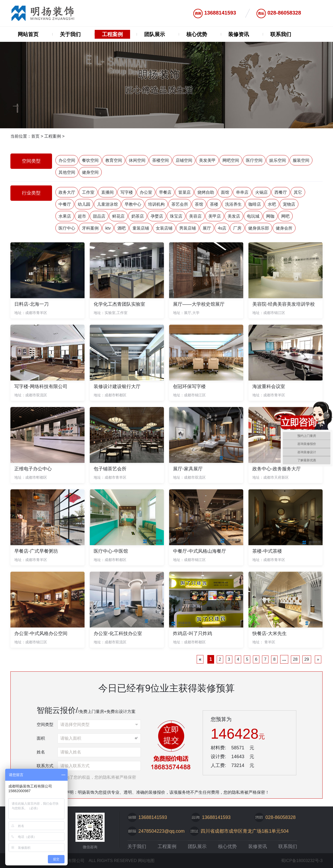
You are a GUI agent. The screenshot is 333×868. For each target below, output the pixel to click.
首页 (35, 136)
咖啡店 (255, 204)
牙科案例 (90, 228)
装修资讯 (239, 34)
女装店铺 (164, 228)
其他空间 (67, 172)
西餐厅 (281, 192)
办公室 (146, 192)
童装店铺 (141, 228)
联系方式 (45, 766)
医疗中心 (67, 228)
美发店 (234, 216)
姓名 (41, 752)
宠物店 (289, 204)
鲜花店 (118, 216)
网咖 (270, 216)
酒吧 (121, 228)
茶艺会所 (180, 204)
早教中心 (133, 204)
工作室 (88, 192)
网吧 (285, 216)
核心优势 (197, 34)
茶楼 (214, 204)
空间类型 (45, 725)
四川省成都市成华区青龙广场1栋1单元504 (245, 831)
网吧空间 (231, 160)
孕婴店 (157, 216)
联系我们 (281, 34)
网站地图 (146, 861)
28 (295, 659)
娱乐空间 (278, 160)
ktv (108, 228)
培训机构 (156, 204)
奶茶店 (138, 216)
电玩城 (253, 216)
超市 (82, 216)
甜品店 (99, 216)
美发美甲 (207, 160)
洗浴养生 (233, 204)
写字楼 (127, 192)
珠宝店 (176, 216)
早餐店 (165, 192)
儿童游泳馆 (107, 204)
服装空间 (301, 160)
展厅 (207, 228)
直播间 (107, 192)
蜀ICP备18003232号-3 (302, 861)
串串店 (242, 192)
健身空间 (90, 172)
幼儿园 (84, 204)
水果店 (65, 216)
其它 (298, 192)
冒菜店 (184, 192)
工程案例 (112, 34)
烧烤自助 (206, 192)
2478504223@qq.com (161, 831)
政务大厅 (67, 192)
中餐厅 (65, 204)
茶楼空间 (161, 160)
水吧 (272, 204)
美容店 (195, 216)
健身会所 (284, 228)
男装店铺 (188, 228)
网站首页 (28, 34)
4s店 (222, 228)
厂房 (237, 228)
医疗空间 (254, 160)
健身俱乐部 (259, 228)
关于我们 (70, 34)
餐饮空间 (90, 160)
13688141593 (220, 13)
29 (307, 659)
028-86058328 (284, 13)
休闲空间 (137, 160)
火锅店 (261, 192)
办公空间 (67, 160)
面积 (41, 738)
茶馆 (199, 204)
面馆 (225, 192)
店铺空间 (184, 160)
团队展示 (155, 34)
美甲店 (215, 216)
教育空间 (114, 160)
